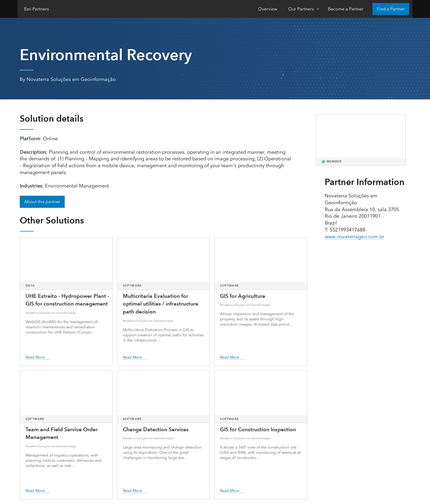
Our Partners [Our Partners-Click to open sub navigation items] (301, 9)
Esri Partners (36, 9)
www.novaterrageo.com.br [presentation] (354, 237)
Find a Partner (391, 9)
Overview (268, 9)
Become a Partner (346, 9)
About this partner (42, 202)
